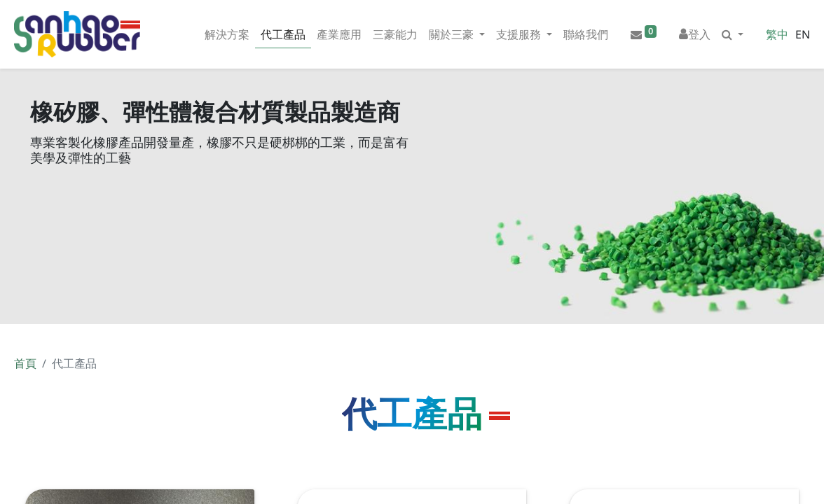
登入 (699, 36)
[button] (733, 36)
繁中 (777, 36)
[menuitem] (227, 36)
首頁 (25, 366)
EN (803, 36)
